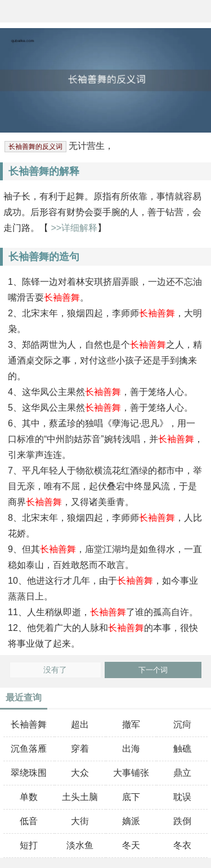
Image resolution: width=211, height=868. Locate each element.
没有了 (55, 670)
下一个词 (153, 670)
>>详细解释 (73, 228)
